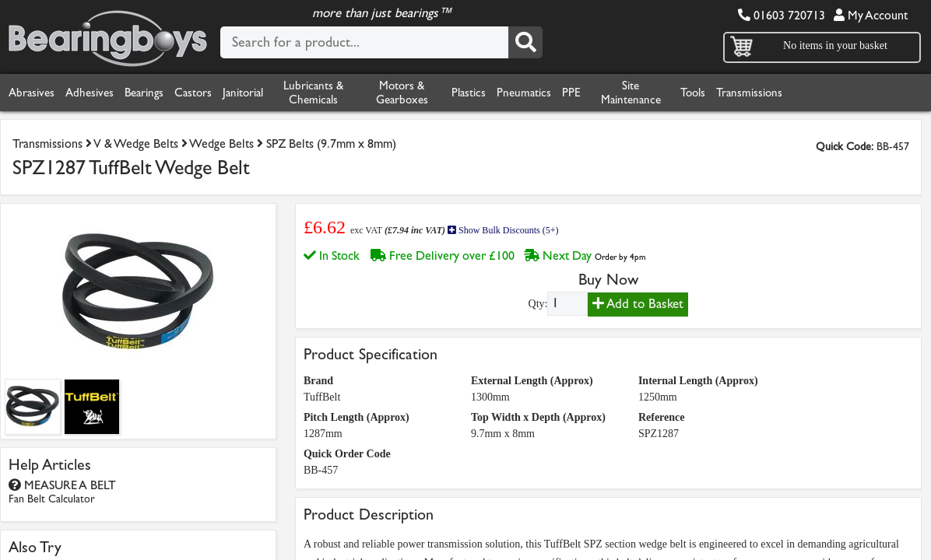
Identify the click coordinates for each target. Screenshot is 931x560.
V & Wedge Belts (151, 143)
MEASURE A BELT (65, 491)
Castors (213, 93)
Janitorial (267, 93)
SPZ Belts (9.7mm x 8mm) (364, 143)
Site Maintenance (675, 93)
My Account (871, 14)
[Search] (525, 43)
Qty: (538, 303)
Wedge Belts (244, 143)
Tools (738, 93)
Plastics (499, 93)
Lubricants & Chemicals (340, 93)
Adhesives (98, 93)
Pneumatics (560, 93)
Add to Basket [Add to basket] (638, 303)
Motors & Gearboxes (429, 93)
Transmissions (800, 93)
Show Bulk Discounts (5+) (501, 230)
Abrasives (34, 93)
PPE (613, 93)
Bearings (158, 93)
